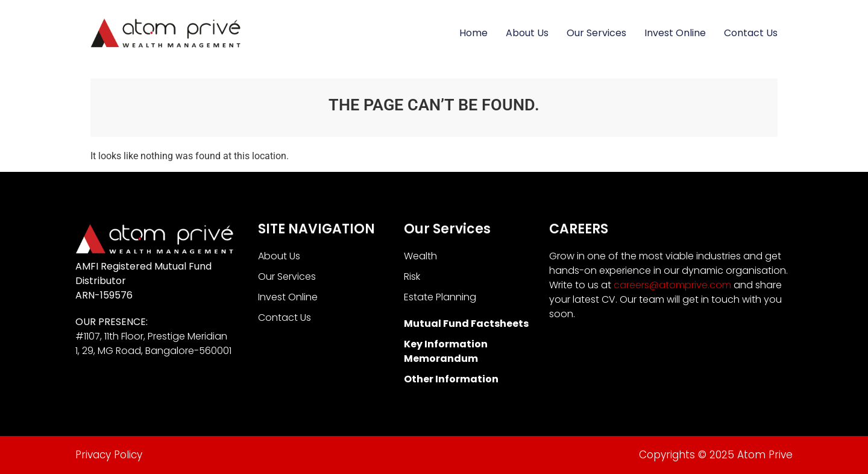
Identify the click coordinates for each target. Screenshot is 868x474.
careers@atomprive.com (672, 285)
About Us (527, 33)
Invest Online (675, 33)
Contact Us (751, 33)
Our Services (596, 33)
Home (473, 33)
